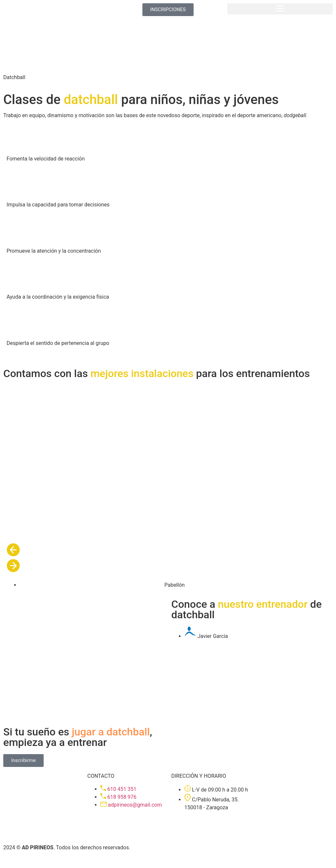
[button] (280, 9)
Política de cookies (56, 861)
